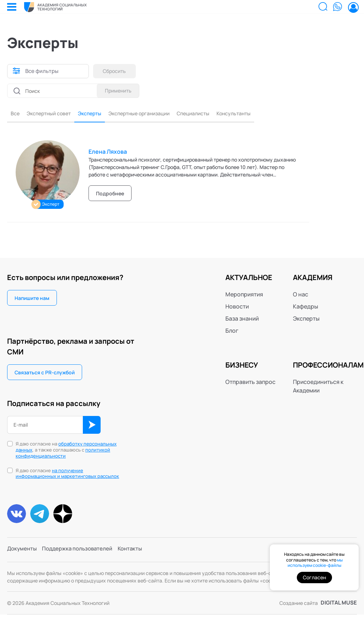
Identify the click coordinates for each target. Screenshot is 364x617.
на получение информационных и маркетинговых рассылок (67, 474)
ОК (92, 426)
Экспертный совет (53, 114)
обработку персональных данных (66, 448)
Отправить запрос (250, 383)
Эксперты (99, 114)
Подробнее (110, 194)
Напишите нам (32, 299)
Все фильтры (43, 71)
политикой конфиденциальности (63, 454)
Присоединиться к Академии (318, 387)
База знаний (242, 320)
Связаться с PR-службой (45, 373)
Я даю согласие (67, 475)
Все (16, 114)
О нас (301, 295)
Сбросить (116, 71)
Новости (237, 307)
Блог (232, 332)
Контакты (136, 553)
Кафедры (306, 307)
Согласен (314, 577)
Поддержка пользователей (81, 553)
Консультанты (260, 114)
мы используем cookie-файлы (315, 563)
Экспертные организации (154, 114)
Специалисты (215, 114)
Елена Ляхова (108, 153)
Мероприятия (244, 295)
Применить (116, 91)
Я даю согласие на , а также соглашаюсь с (66, 451)
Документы (23, 553)
